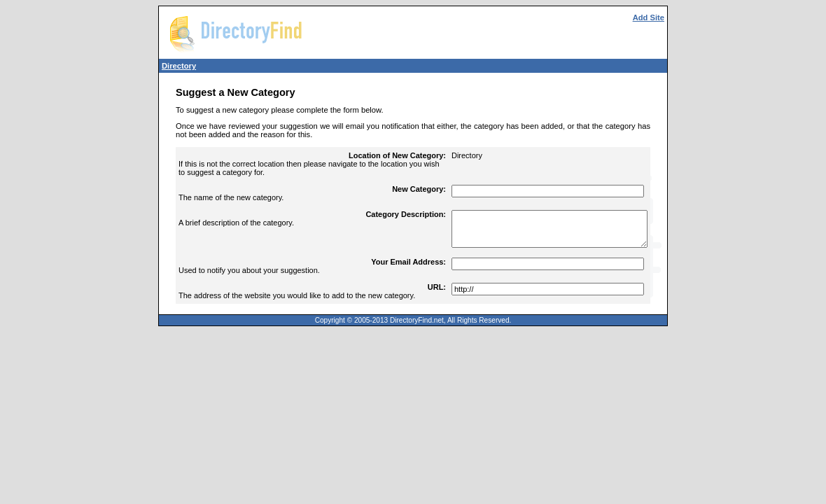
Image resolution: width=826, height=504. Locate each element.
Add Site (649, 17)
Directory (179, 66)
